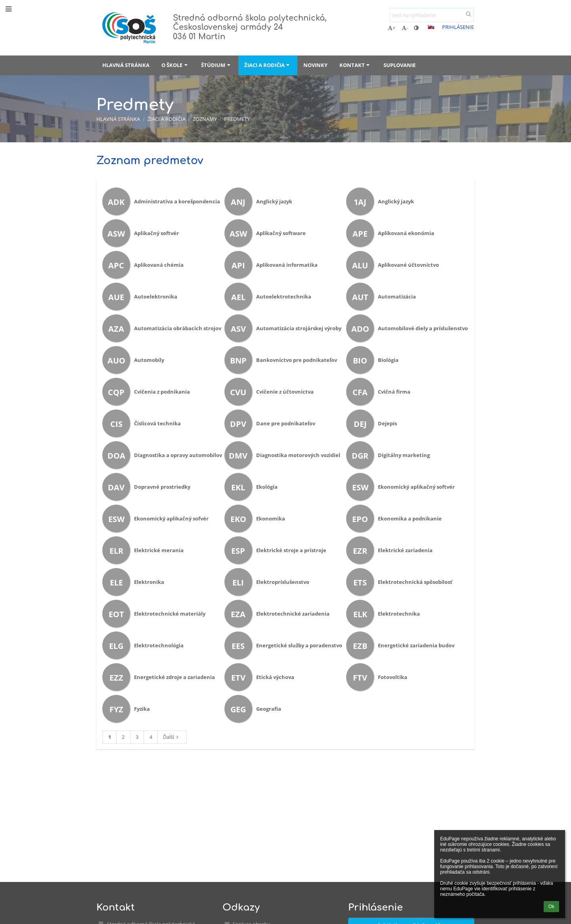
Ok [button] (551, 907)
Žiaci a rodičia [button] (268, 65)
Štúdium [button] (217, 65)
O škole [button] (175, 65)
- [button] (405, 28)
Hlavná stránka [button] (126, 65)
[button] (431, 27)
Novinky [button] (315, 65)
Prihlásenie (458, 27)
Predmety (237, 119)
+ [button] (392, 28)
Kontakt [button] (355, 65)
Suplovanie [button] (400, 65)
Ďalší (172, 737)
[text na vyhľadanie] (432, 15)
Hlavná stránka (118, 119)
